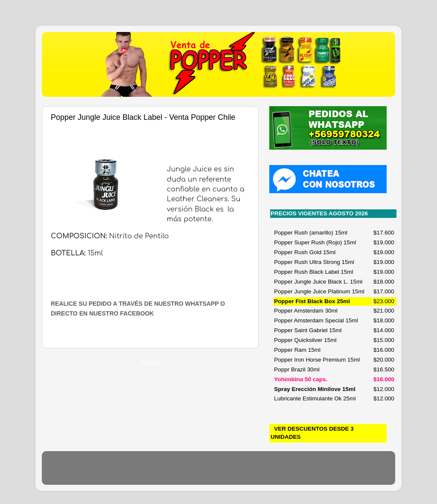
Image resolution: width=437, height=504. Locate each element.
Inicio (150, 362)
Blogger (266, 472)
